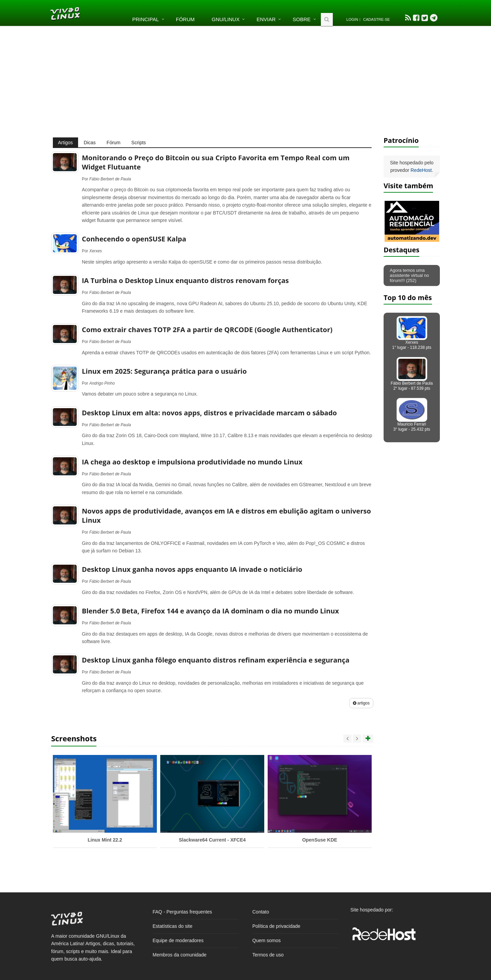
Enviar (266, 19)
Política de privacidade (276, 926)
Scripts (139, 143)
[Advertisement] (245, 81)
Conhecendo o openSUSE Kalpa (134, 239)
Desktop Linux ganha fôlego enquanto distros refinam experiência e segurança (216, 660)
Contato (261, 912)
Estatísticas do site (173, 926)
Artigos (65, 143)
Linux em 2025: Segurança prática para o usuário (164, 371)
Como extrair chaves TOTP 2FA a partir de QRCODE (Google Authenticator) (207, 330)
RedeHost (421, 170)
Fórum (185, 19)
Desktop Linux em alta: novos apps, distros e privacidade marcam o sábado (209, 413)
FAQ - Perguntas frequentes (182, 912)
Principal (146, 19)
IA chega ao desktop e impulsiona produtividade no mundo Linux (192, 462)
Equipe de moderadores (178, 940)
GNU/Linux (226, 19)
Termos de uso (268, 955)
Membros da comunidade (180, 955)
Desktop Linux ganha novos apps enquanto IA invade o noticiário (192, 569)
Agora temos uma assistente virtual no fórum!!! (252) (409, 275)
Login (352, 19)
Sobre (302, 19)
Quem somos (266, 940)
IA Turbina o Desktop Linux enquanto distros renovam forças (185, 280)
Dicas (90, 143)
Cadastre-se (376, 19)
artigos (361, 703)
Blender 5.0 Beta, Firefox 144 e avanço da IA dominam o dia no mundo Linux (210, 611)
